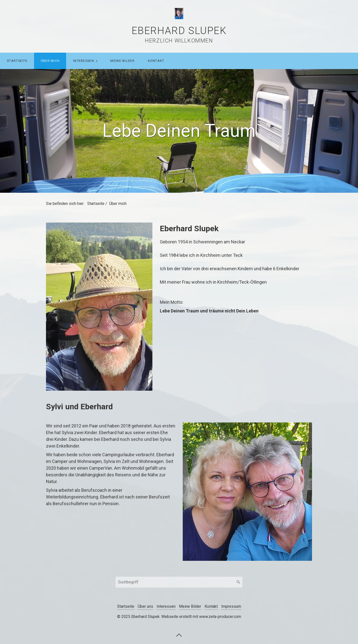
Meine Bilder (122, 61)
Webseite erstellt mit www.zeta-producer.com (201, 617)
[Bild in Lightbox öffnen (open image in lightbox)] (99, 307)
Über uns (145, 606)
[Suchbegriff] (179, 582)
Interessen (84, 61)
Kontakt (156, 61)
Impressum (231, 606)
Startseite (17, 61)
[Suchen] (238, 582)
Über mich (50, 61)
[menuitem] (17, 61)
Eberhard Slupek (179, 31)
